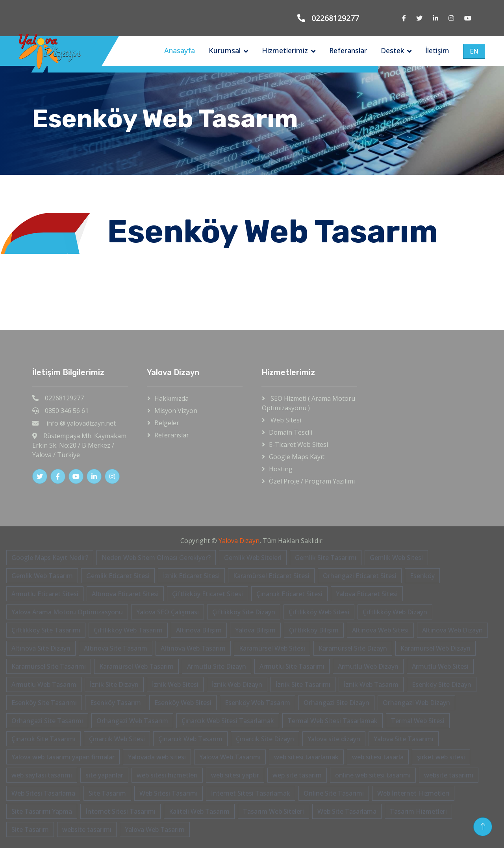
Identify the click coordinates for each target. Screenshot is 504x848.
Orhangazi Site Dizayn (336, 703)
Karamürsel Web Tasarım (136, 666)
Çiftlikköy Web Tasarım (128, 630)
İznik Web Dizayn (237, 684)
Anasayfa (180, 50)
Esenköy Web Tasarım (258, 703)
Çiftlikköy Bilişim (314, 630)
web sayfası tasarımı (42, 775)
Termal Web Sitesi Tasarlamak (333, 721)
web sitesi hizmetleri (167, 775)
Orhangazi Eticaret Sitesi (360, 576)
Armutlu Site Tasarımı (292, 666)
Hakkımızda (171, 398)
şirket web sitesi (441, 757)
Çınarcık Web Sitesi (117, 739)
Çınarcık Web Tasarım (190, 739)
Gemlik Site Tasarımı (326, 558)
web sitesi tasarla (378, 757)
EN (474, 51)
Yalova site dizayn (334, 739)
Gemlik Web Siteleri (253, 558)
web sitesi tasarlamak (306, 757)
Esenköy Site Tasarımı (44, 703)
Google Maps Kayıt (297, 457)
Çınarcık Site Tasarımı (44, 739)
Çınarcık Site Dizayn (265, 739)
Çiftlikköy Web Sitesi (319, 612)
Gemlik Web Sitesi (396, 558)
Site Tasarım (107, 793)
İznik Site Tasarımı (303, 684)
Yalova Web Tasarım (155, 829)
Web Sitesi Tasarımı (169, 793)
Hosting (281, 469)
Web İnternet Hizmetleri (413, 793)
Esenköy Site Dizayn (442, 684)
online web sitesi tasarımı (373, 775)
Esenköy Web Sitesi (183, 703)
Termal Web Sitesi (418, 721)
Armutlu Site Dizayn (217, 666)
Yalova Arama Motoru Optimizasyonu (67, 612)
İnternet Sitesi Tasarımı (120, 811)
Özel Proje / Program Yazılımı (312, 481)
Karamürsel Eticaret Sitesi (271, 576)
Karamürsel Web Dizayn (435, 648)
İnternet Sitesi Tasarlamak (251, 793)
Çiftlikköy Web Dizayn (395, 612)
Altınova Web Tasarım (193, 648)
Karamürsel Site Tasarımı (49, 666)
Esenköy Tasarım (116, 703)
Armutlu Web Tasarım (44, 684)
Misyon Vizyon (176, 411)
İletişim (437, 50)
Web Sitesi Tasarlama (43, 793)
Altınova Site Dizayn (41, 648)
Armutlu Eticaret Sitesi (45, 594)
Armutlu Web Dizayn (368, 666)
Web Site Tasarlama (347, 811)
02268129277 (335, 18)
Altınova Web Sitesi (380, 630)
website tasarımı (449, 775)
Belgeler (167, 423)
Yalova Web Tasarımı (230, 757)
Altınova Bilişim (199, 630)
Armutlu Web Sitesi (440, 666)
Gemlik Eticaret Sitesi (118, 576)
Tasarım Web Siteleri (273, 811)
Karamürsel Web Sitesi (272, 648)
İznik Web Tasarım (371, 684)
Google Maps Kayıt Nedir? (50, 558)
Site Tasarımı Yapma (42, 811)
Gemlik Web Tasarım (42, 576)
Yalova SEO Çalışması (168, 612)
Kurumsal (225, 50)
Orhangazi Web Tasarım (132, 721)
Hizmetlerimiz (285, 50)
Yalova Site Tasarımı (404, 739)
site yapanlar (104, 775)
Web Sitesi (285, 420)
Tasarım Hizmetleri (418, 811)
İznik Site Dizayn (114, 684)
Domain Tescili (291, 432)
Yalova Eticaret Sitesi (367, 594)
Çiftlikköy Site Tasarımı (46, 630)
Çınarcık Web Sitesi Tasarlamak (228, 721)
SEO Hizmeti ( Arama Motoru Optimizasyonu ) (309, 403)
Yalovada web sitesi (157, 757)
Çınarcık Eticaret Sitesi (289, 594)
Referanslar (348, 50)
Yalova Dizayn (239, 541)
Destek (392, 50)
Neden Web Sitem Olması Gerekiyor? (156, 558)
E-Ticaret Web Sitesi (298, 444)
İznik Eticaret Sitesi (191, 576)
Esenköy (422, 576)
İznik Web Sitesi (175, 684)
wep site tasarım (297, 775)
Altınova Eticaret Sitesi (125, 594)
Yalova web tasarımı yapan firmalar (63, 757)
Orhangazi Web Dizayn (416, 703)
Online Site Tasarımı (334, 793)
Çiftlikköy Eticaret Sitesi (208, 594)
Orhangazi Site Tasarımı (47, 721)
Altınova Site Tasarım (116, 648)
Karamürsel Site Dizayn (353, 648)
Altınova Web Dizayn (452, 630)
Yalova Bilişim (255, 630)
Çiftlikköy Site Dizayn (244, 612)
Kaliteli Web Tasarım (199, 811)
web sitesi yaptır (235, 775)
